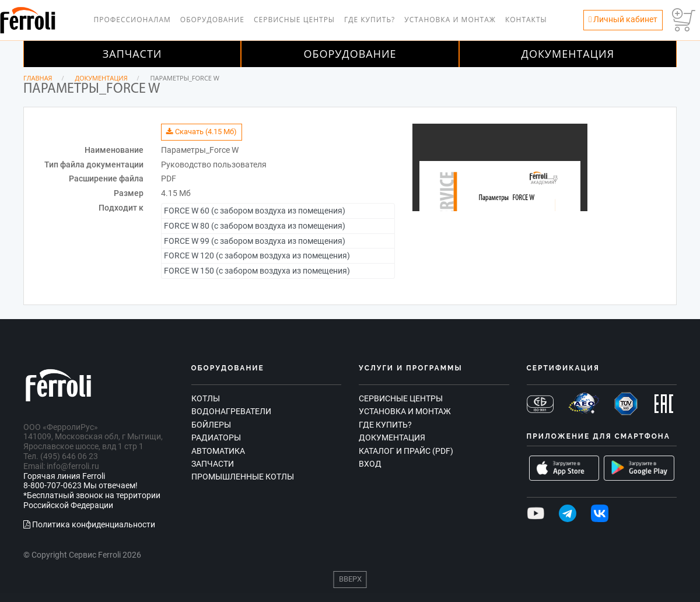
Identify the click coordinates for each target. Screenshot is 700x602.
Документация (568, 54)
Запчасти (132, 54)
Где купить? (370, 20)
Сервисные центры (294, 20)
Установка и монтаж (450, 20)
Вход (370, 464)
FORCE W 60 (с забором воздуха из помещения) (255, 211)
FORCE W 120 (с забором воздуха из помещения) (257, 256)
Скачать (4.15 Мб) (202, 132)
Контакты (526, 20)
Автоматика (218, 451)
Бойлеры (211, 425)
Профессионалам (132, 20)
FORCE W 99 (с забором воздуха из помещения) (255, 241)
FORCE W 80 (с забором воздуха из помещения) (255, 226)
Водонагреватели (231, 411)
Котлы (206, 398)
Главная (38, 78)
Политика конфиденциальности (89, 524)
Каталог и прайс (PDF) (406, 451)
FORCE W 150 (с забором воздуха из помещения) (257, 271)
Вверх (350, 579)
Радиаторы (216, 437)
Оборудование (212, 20)
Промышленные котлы (243, 477)
